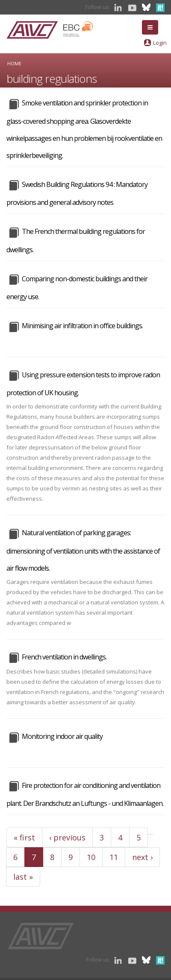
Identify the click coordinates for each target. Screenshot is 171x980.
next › (142, 857)
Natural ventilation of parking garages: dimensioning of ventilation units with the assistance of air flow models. (83, 550)
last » (23, 877)
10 (91, 857)
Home (14, 63)
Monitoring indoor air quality (62, 736)
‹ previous (67, 837)
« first (24, 837)
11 (114, 857)
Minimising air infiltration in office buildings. (82, 326)
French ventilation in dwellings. (64, 657)
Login (160, 43)
